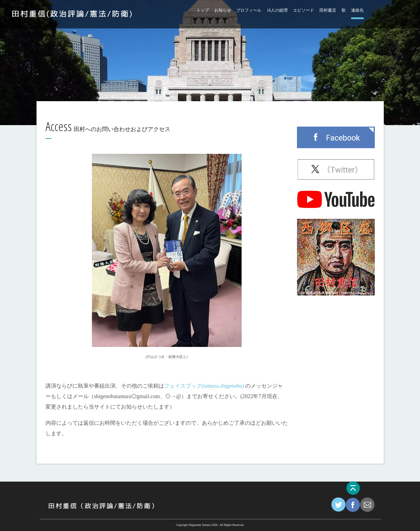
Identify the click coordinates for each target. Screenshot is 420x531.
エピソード (304, 10)
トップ (203, 10)
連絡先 (357, 10)
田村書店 (328, 10)
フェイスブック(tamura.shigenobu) (204, 386)
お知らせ (223, 10)
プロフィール (249, 10)
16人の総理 (277, 10)
